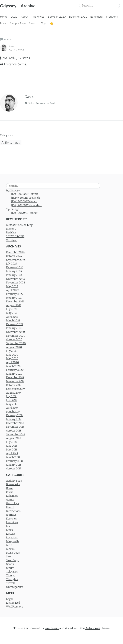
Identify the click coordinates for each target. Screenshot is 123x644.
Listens (10, 534)
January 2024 (14, 271)
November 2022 (16, 283)
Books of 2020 (57, 16)
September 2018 (15, 434)
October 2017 (14, 469)
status (8, 39)
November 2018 (15, 427)
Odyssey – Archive (18, 6)
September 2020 (16, 343)
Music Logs (13, 553)
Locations (12, 538)
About (24, 16)
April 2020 (12, 362)
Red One (11, 233)
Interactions (13, 511)
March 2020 (13, 366)
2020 (14, 16)
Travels (11, 583)
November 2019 (15, 381)
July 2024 (12, 264)
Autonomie (93, 628)
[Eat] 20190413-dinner (24, 213)
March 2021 (13, 321)
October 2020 (14, 339)
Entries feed (13, 603)
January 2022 (14, 298)
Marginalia (13, 541)
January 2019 (14, 419)
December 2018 (15, 423)
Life (8, 526)
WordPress (52, 628)
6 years (10, 190)
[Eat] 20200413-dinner (25, 194)
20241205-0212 (15, 236)
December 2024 (15, 252)
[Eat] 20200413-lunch (24, 201)
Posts (3, 23)
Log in (10, 599)
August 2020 (14, 347)
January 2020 (14, 374)
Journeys (11, 515)
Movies (10, 549)
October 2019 (14, 385)
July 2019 (11, 396)
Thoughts (12, 579)
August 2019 (14, 393)
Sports (10, 564)
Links (9, 530)
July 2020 (12, 351)
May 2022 (12, 286)
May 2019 (12, 404)
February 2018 (14, 461)
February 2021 (14, 324)
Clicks (10, 492)
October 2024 (14, 256)
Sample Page (18, 23)
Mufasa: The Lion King (19, 225)
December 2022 (15, 279)
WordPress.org (15, 607)
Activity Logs (11, 143)
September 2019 (15, 389)
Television (12, 572)
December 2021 (15, 302)
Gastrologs (13, 503)
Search (33, 23)
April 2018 (12, 453)
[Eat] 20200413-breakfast (26, 205)
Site (8, 557)
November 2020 (16, 336)
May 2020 (12, 358)
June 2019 (12, 400)
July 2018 (11, 442)
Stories (10, 568)
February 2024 (15, 267)
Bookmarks (13, 484)
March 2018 (13, 457)
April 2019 (12, 408)
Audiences (38, 16)
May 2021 (12, 313)
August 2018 (14, 438)
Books (10, 488)
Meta (9, 545)
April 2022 (12, 290)
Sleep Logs (12, 560)
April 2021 (12, 317)
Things (10, 576)
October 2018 (14, 431)
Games (10, 500)
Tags (44, 23)
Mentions (112, 16)
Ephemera (96, 16)
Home (4, 16)
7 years (10, 209)
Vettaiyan (12, 240)
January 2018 (14, 465)
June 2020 (12, 355)
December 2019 (15, 377)
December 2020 (15, 332)
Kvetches (11, 519)
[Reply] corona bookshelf (26, 198)
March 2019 (13, 412)
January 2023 (14, 275)
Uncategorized (15, 587)
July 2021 (11, 309)
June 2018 (12, 446)
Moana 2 (11, 229)
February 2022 (15, 294)
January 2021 (14, 328)
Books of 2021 (78, 16)
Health (10, 507)
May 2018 (12, 450)
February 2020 (15, 370)
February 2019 (14, 415)
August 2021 (14, 305)
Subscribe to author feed (40, 103)
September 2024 (16, 260)
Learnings (12, 522)
